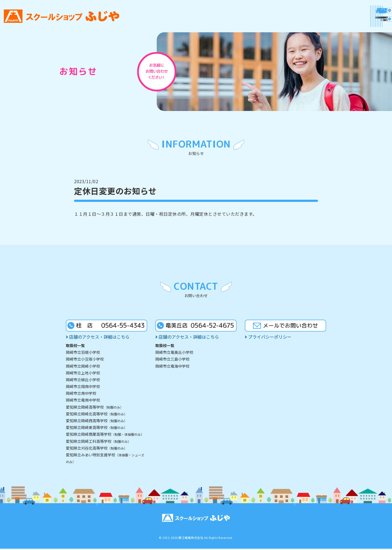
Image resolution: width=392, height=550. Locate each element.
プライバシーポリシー (268, 338)
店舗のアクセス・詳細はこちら (98, 338)
